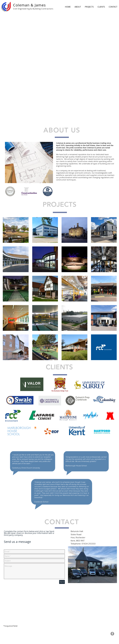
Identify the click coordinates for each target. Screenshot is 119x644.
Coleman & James (29, 5)
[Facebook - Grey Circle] (112, 634)
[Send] (62, 582)
